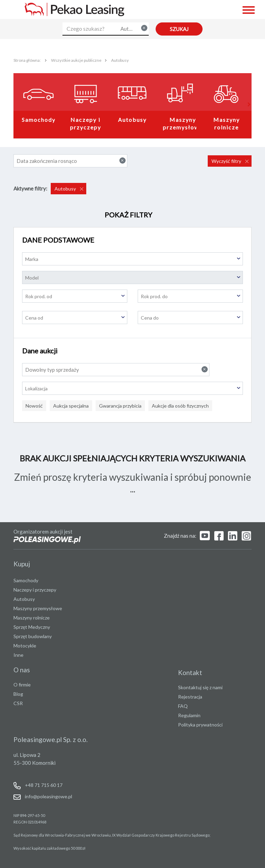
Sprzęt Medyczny (32, 627)
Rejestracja (190, 697)
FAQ (183, 706)
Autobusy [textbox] (134, 28)
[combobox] (133, 29)
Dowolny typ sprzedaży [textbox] (116, 369)
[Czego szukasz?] (90, 29)
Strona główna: (27, 60)
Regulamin (189, 715)
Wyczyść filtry (227, 161)
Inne (18, 655)
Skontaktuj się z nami (200, 687)
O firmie (22, 685)
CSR (18, 703)
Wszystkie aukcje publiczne (76, 60)
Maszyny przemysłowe (183, 123)
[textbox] (132, 259)
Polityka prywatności (200, 725)
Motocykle (25, 646)
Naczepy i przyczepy (86, 123)
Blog (18, 694)
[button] (248, 104)
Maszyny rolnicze (227, 123)
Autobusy (120, 60)
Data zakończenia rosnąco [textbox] (71, 161)
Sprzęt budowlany (33, 636)
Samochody (39, 120)
